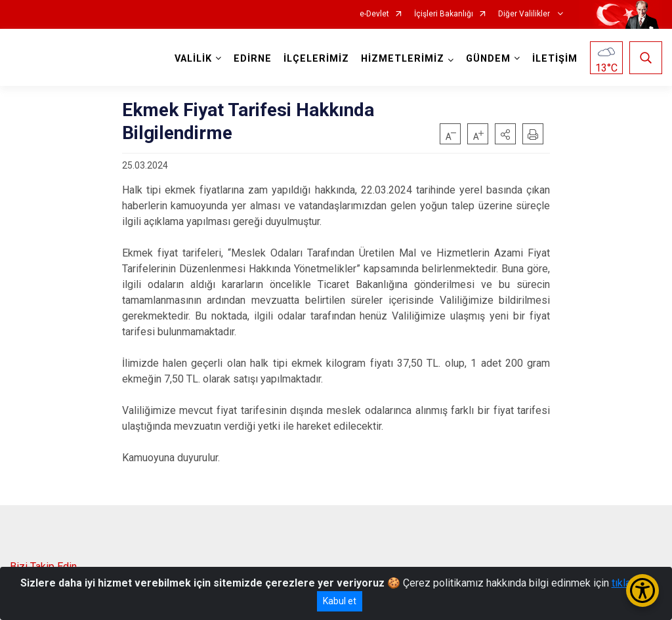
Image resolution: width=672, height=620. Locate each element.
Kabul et (340, 601)
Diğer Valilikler (525, 14)
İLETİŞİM (555, 59)
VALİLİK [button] (193, 59)
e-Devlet (374, 14)
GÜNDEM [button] (488, 59)
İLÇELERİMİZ (316, 59)
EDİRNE (253, 59)
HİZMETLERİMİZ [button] (403, 59)
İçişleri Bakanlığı (444, 14)
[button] (505, 134)
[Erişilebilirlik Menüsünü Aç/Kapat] (642, 590)
